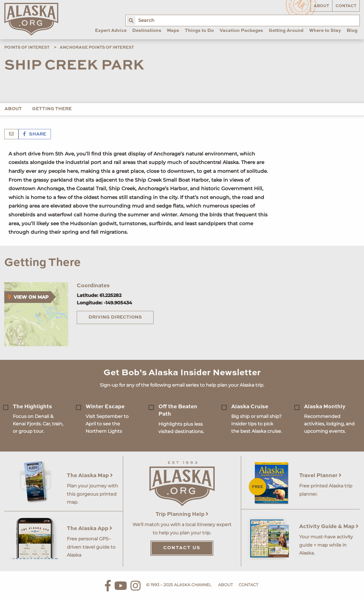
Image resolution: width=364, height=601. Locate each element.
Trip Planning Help (182, 514)
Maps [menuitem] (173, 31)
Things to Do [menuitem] (199, 31)
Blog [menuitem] (352, 31)
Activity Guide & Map (329, 527)
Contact (346, 6)
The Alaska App (90, 529)
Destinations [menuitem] (147, 31)
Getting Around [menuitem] (286, 31)
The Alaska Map (90, 476)
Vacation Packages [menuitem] (241, 31)
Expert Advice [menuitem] (111, 31)
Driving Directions (115, 317)
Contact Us (182, 548)
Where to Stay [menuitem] (325, 31)
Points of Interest (27, 48)
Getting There (52, 109)
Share (35, 134)
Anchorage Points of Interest (97, 48)
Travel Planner (320, 476)
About (321, 6)
